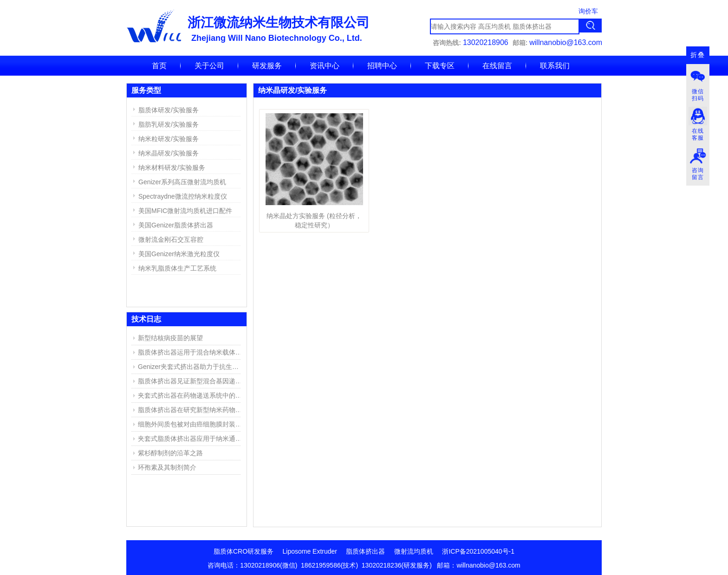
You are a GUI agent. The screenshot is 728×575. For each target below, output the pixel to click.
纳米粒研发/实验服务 (169, 139)
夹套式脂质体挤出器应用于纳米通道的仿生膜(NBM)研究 (191, 439)
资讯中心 (325, 66)
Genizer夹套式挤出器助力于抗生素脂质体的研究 (191, 367)
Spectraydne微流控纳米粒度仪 (183, 196)
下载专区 (440, 66)
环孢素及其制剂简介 (167, 467)
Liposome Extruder (310, 551)
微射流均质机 (414, 551)
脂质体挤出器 (365, 551)
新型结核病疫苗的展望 (170, 338)
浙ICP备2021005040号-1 (478, 551)
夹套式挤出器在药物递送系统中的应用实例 (191, 395)
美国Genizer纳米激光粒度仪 (179, 254)
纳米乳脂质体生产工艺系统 (177, 268)
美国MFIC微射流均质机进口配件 (185, 211)
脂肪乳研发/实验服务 (169, 124)
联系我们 (555, 66)
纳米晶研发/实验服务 (169, 153)
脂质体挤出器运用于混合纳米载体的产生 (191, 352)
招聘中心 (382, 66)
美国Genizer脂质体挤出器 (176, 225)
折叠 (698, 55)
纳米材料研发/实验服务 (172, 168)
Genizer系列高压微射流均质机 (182, 182)
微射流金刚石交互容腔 (171, 239)
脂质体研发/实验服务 (169, 110)
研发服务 (267, 66)
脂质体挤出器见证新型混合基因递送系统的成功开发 (191, 381)
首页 (159, 66)
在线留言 (497, 66)
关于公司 (209, 66)
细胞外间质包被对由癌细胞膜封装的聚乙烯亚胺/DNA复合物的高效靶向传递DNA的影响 (191, 424)
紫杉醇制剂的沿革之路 (170, 453)
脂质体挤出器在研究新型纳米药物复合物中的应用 (191, 410)
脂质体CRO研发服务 (244, 551)
